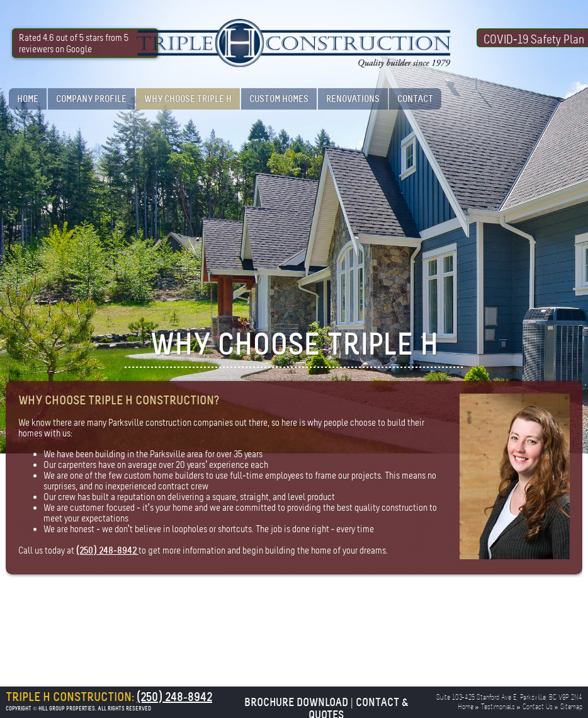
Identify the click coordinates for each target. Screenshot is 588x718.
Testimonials (498, 707)
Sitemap (571, 707)
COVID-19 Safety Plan (534, 40)
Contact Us (538, 707)
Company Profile (91, 99)
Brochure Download (296, 702)
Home (28, 99)
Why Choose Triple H (188, 99)
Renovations (353, 99)
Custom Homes (279, 99)
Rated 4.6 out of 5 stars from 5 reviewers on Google (74, 43)
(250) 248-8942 (107, 550)
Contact (415, 99)
